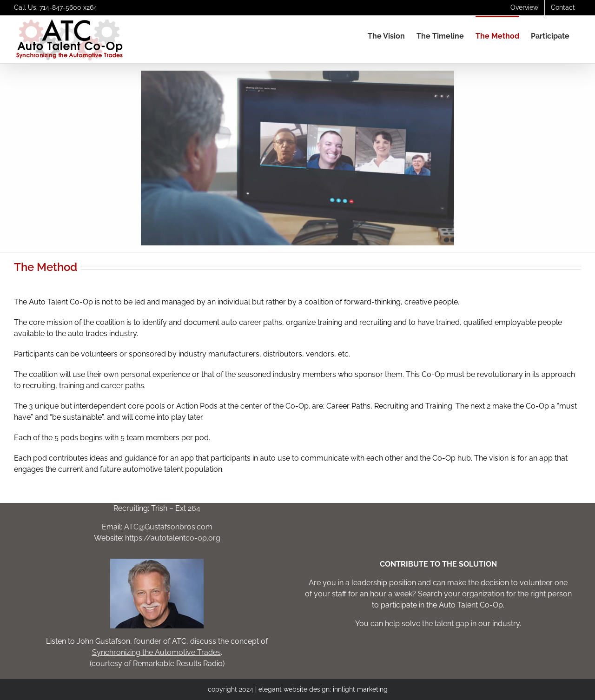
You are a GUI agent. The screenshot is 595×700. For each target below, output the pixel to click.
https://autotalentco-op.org (173, 538)
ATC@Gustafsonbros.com (168, 527)
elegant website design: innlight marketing (323, 689)
